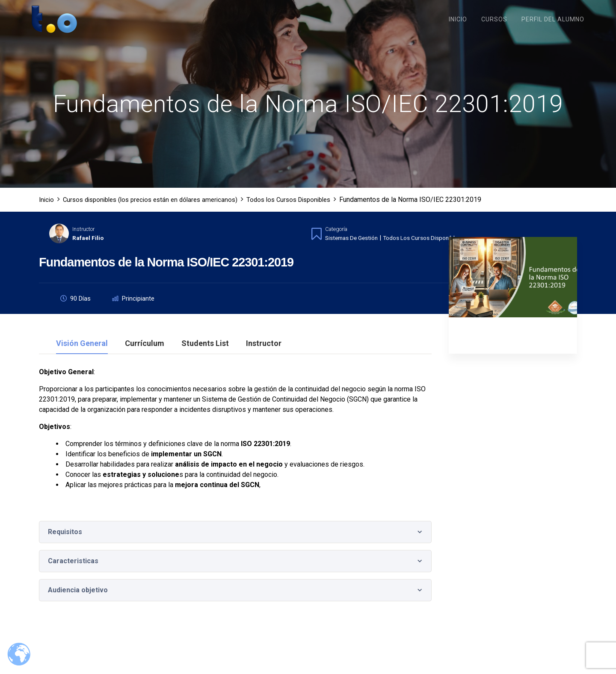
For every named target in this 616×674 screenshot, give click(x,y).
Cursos (494, 19)
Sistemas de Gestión (355, 247)
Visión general (82, 353)
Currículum (145, 353)
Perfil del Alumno (553, 19)
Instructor (83, 238)
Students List (205, 353)
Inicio (458, 19)
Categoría (336, 238)
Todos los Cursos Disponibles (432, 247)
